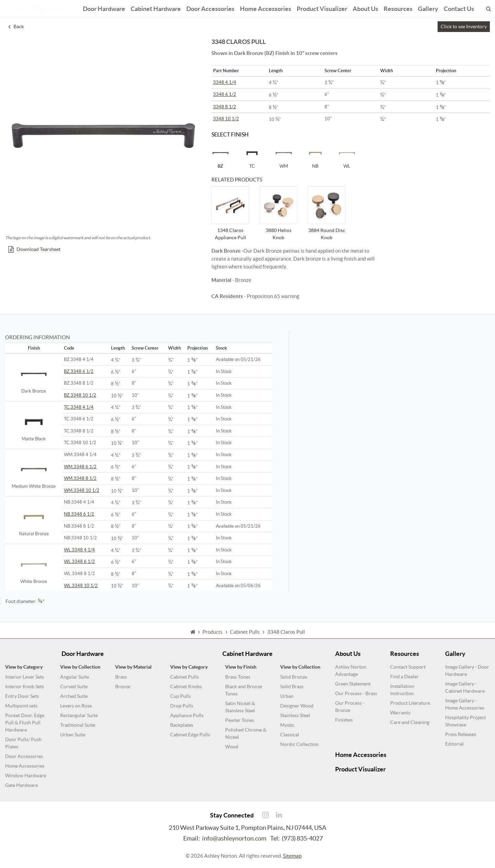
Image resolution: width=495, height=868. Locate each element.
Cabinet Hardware (156, 8)
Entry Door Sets (22, 696)
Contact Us (459, 8)
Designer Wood (297, 706)
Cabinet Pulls (184, 677)
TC (252, 156)
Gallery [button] (428, 8)
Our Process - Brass (356, 693)
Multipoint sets (21, 706)
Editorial (454, 744)
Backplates (182, 725)
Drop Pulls (182, 706)
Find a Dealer (404, 677)
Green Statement (353, 684)
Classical (290, 735)
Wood (232, 747)
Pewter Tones (240, 720)
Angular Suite (75, 677)
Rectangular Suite (79, 715)
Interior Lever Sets (25, 677)
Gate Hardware (21, 785)
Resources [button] (398, 8)
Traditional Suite (78, 725)
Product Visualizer (322, 8)
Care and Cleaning (410, 722)
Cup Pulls (180, 696)
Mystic (287, 725)
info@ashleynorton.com (234, 838)
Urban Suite (73, 735)
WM (284, 156)
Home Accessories (266, 8)
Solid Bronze (294, 677)
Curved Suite (74, 686)
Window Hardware (26, 776)
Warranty (400, 713)
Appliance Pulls (187, 715)
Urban (287, 696)
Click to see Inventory (464, 26)
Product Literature (410, 703)
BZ (220, 156)
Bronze (123, 686)
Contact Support (408, 667)
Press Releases (461, 734)
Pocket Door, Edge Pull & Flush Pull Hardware (25, 723)
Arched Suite (74, 696)
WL (347, 156)
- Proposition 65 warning (255, 296)
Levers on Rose (76, 706)
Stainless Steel (295, 715)
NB (315, 156)
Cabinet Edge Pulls (190, 735)
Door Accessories (210, 8)
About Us (365, 8)
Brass (121, 677)
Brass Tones (238, 677)
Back (16, 26)
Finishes (344, 720)
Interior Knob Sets (25, 686)
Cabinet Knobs (186, 686)
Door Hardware (104, 8)
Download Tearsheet (34, 249)
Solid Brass (292, 686)
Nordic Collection (299, 744)
